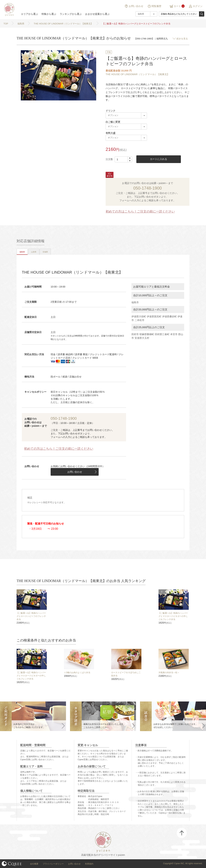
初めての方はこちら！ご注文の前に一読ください (140, 212)
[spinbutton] (123, 159)
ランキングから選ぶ (71, 14)
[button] (130, 158)
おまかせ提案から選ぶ (97, 14)
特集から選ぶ (49, 14)
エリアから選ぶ (30, 14)
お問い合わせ (136, 6)
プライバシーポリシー (53, 864)
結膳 (9, 10)
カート (177, 6)
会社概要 (34, 864)
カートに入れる (159, 159)
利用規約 (89, 864)
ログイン (198, 6)
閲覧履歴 (156, 6)
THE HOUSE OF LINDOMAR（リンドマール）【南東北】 (137, 74)
